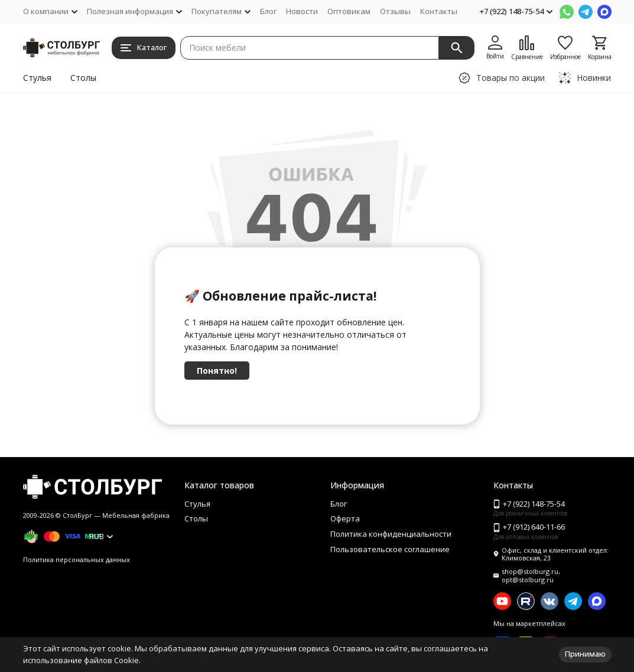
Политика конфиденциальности (391, 534)
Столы (83, 78)
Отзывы (395, 11)
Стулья (37, 78)
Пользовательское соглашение (390, 549)
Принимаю (585, 654)
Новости (302, 11)
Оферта (345, 518)
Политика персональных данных (77, 560)
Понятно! (217, 371)
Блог (268, 11)
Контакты (439, 11)
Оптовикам (349, 11)
